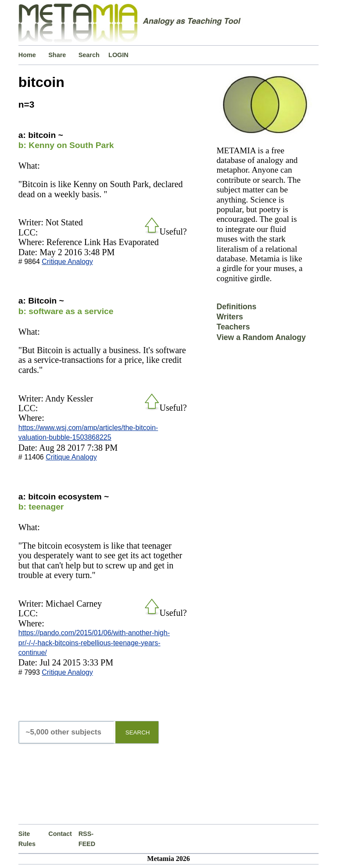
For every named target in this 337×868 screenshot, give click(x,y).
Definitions (236, 307)
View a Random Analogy (261, 337)
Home (27, 55)
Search (89, 55)
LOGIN (118, 55)
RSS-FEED (87, 839)
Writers (229, 317)
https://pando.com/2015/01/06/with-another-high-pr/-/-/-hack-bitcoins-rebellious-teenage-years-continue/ (94, 643)
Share (57, 55)
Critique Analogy (67, 262)
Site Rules (27, 839)
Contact (60, 834)
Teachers (233, 327)
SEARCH (138, 732)
